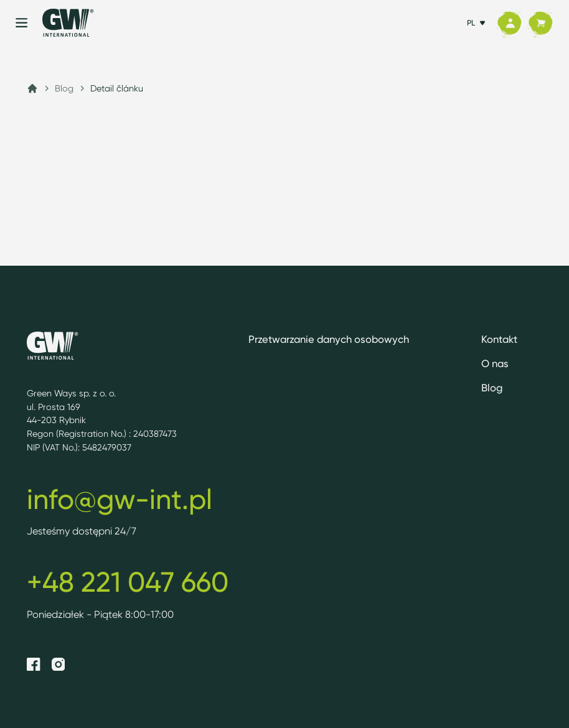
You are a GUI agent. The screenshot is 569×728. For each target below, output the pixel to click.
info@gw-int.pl (120, 499)
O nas (495, 363)
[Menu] (21, 23)
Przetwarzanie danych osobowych (329, 339)
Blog (64, 88)
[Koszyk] (540, 23)
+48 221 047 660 (128, 582)
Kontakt (499, 339)
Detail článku (117, 88)
